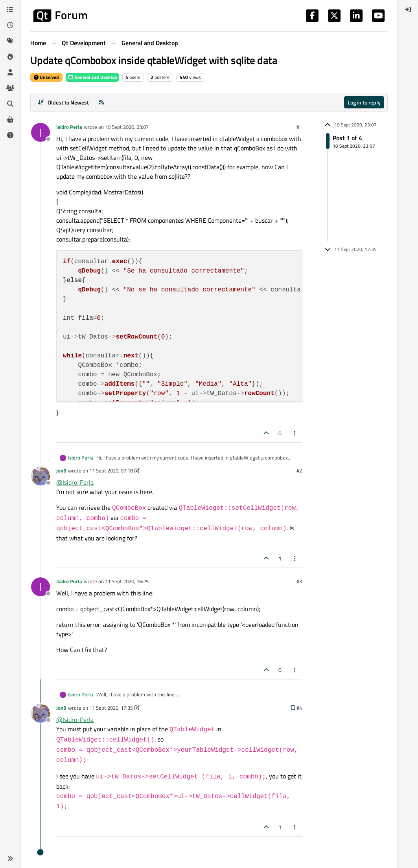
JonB (61, 471)
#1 (299, 127)
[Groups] (10, 88)
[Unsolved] (10, 135)
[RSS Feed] (101, 102)
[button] (10, 859)
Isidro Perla (69, 127)
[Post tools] (295, 433)
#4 (299, 708)
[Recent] (10, 25)
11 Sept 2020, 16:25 (127, 581)
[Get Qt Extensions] (10, 119)
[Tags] (10, 41)
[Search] (10, 104)
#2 (299, 471)
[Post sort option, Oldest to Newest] (63, 102)
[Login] (408, 9)
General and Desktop (92, 77)
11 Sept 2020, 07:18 (111, 471)
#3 (299, 581)
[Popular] (10, 57)
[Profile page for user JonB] (41, 476)
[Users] (10, 72)
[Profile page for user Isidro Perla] (41, 132)
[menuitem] (408, 9)
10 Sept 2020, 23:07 (127, 127)
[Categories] (10, 9)
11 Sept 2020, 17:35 (111, 708)
